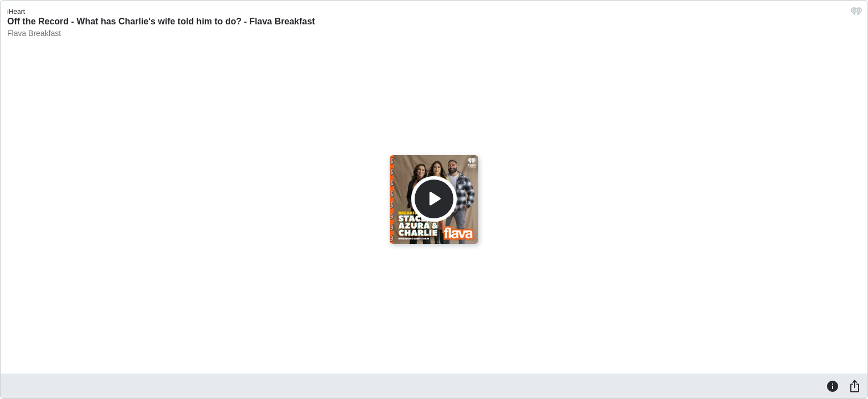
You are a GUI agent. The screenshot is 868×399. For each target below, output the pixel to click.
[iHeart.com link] (856, 14)
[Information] (833, 386)
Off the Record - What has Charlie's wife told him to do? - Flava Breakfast (161, 21)
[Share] (855, 386)
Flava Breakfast (34, 33)
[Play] (434, 199)
